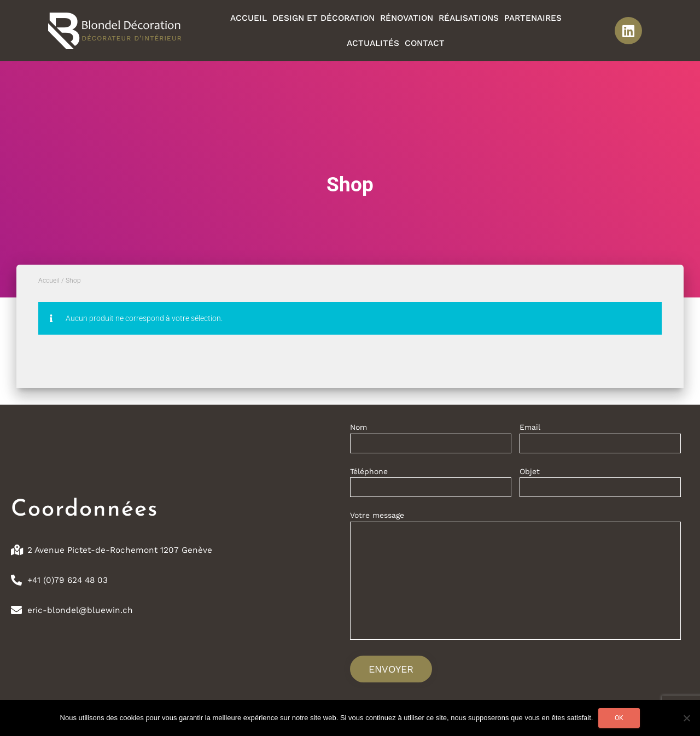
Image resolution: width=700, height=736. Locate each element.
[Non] (686, 718)
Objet (600, 484)
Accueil (249, 18)
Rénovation (407, 18)
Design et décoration (323, 18)
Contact (425, 43)
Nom (431, 440)
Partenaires (533, 18)
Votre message (515, 579)
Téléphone (431, 484)
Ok (619, 718)
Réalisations (469, 18)
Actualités (373, 43)
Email (600, 440)
